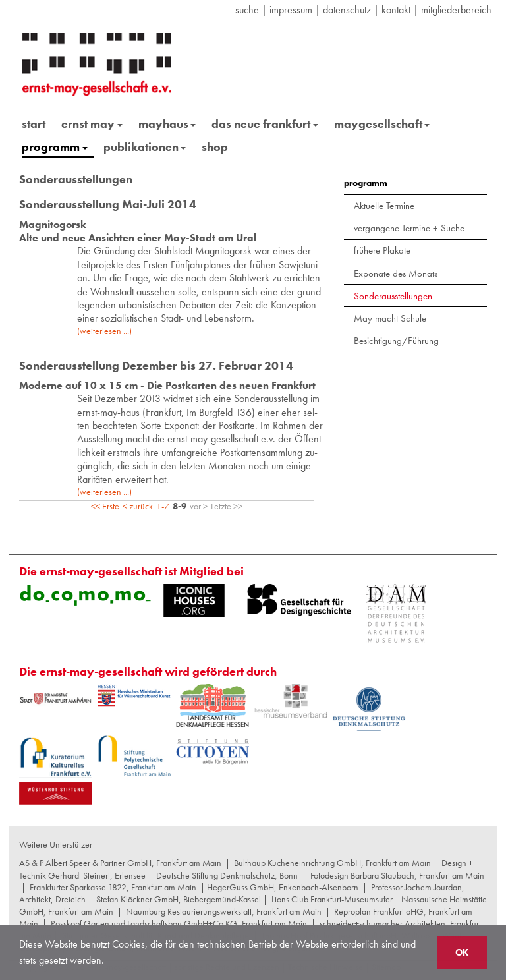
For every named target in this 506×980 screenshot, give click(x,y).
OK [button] (462, 952)
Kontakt (396, 10)
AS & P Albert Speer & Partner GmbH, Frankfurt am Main (120, 863)
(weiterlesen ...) (104, 331)
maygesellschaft (382, 124)
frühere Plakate (382, 250)
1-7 (163, 506)
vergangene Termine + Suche (409, 228)
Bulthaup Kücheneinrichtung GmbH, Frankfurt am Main (332, 863)
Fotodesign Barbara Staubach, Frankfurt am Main (397, 875)
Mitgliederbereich (456, 10)
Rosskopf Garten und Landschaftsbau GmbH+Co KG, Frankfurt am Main (179, 923)
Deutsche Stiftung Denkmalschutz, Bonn (227, 875)
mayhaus (167, 124)
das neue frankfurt (265, 124)
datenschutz (347, 10)
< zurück (138, 506)
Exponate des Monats (396, 274)
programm (55, 147)
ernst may (92, 124)
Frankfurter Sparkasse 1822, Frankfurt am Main (113, 887)
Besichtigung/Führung (396, 341)
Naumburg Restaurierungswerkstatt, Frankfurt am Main (224, 911)
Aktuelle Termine (384, 206)
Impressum (291, 10)
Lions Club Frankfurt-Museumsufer (332, 899)
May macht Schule (390, 318)
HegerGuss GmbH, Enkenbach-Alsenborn (283, 887)
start (34, 124)
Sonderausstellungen (393, 296)
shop (215, 147)
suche (247, 10)
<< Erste (105, 506)
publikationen (145, 147)
